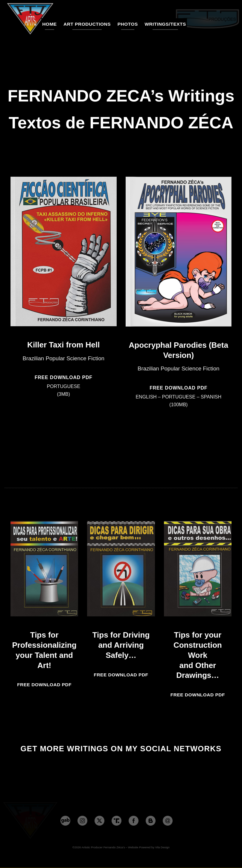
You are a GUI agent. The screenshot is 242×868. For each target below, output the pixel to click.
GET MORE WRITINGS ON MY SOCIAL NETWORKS (121, 749)
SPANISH (211, 397)
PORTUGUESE (63, 386)
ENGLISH (146, 397)
